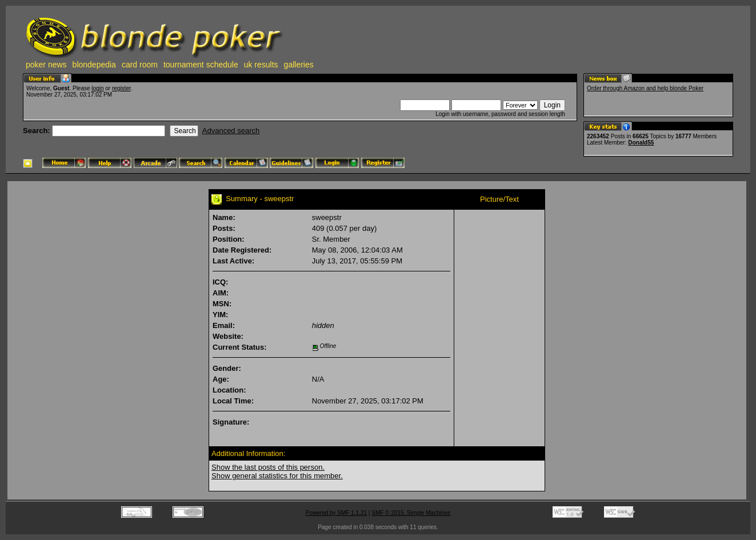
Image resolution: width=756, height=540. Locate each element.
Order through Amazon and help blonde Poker (645, 88)
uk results (261, 65)
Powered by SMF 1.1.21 (336, 513)
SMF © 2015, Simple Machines (411, 513)
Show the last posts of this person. (268, 467)
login (97, 88)
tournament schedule (201, 65)
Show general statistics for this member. (277, 476)
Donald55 (641, 143)
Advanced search (231, 131)
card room (140, 65)
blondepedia (94, 65)
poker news (46, 65)
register (121, 88)
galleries (299, 65)
